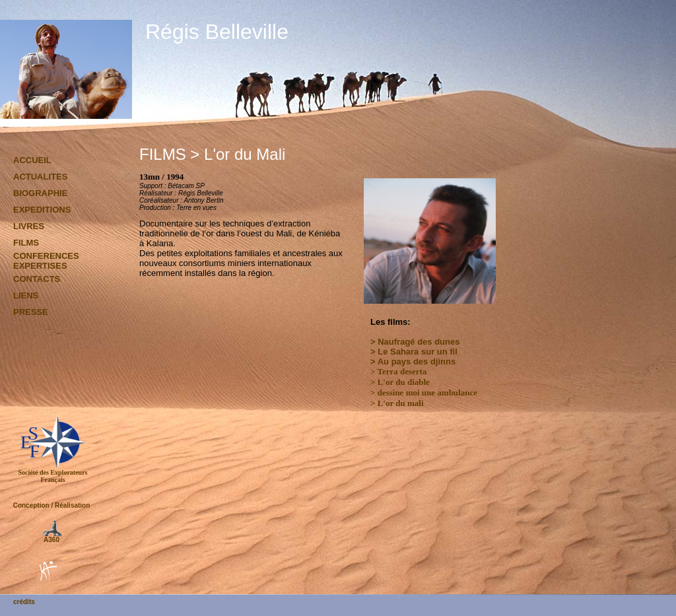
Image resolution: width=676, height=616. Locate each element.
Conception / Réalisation (52, 505)
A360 (51, 540)
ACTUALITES (40, 177)
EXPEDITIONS (42, 210)
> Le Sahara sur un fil (414, 352)
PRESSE (31, 312)
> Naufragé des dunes (415, 342)
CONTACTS (37, 279)
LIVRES (29, 226)
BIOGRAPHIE (40, 193)
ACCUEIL (32, 160)
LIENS (26, 295)
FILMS (26, 243)
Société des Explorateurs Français (53, 476)
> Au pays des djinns (413, 361)
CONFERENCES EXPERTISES (46, 261)
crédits (24, 602)
